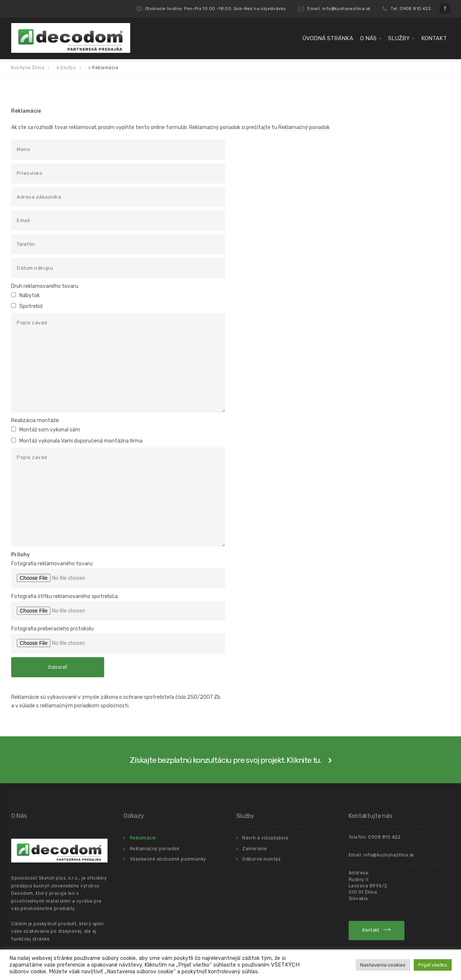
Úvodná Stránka (328, 38)
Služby (399, 38)
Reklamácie (143, 838)
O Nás (368, 38)
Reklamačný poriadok (304, 127)
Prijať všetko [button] (433, 965)
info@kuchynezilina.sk (389, 855)
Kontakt (434, 38)
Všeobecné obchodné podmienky (168, 859)
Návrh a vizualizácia (265, 838)
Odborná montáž (261, 859)
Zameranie (255, 849)
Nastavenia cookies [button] (383, 965)
